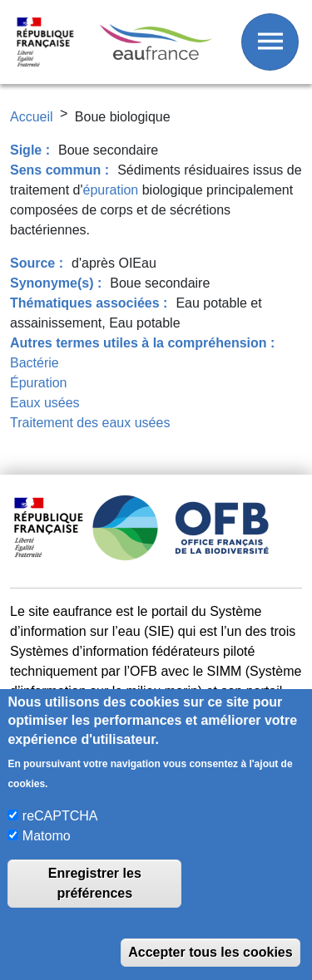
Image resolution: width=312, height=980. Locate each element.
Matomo (47, 836)
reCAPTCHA (60, 816)
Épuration (39, 383)
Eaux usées (45, 403)
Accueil (32, 117)
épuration (111, 190)
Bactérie (35, 363)
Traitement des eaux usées (90, 423)
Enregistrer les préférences (95, 883)
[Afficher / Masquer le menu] (270, 42)
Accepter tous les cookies (210, 952)
